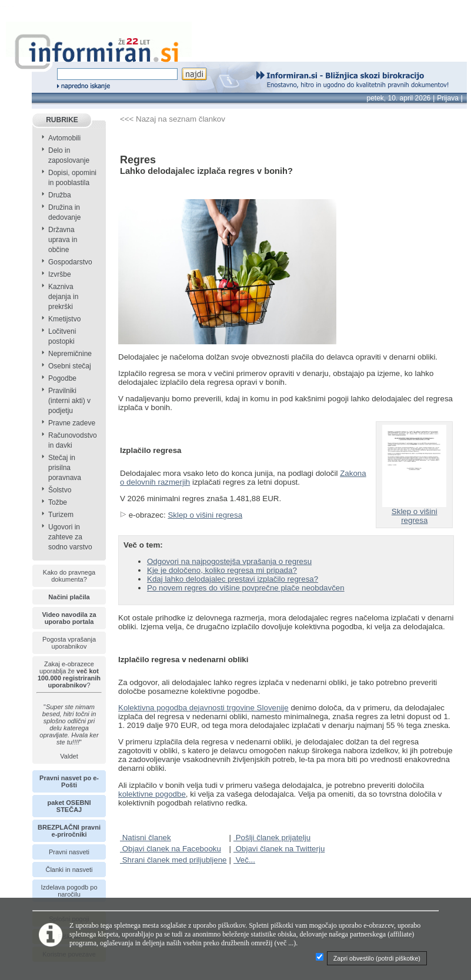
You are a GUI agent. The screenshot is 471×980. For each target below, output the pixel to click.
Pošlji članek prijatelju (272, 838)
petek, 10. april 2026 (399, 98)
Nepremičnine (70, 354)
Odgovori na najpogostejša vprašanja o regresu (229, 561)
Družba (60, 195)
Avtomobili (64, 138)
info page (16, 7)
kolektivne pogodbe (152, 794)
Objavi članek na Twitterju (279, 849)
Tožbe (58, 502)
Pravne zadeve (72, 423)
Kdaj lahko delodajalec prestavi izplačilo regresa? (233, 579)
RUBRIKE (62, 120)
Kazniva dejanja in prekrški (63, 297)
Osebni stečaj (70, 366)
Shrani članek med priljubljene (173, 860)
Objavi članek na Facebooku (171, 849)
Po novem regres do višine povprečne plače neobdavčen (246, 588)
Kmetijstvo (64, 319)
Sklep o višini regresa (205, 515)
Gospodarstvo (70, 262)
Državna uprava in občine (63, 240)
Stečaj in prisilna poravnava (65, 468)
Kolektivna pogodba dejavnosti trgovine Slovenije (203, 708)
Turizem (61, 515)
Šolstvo (60, 490)
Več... (244, 860)
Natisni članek (146, 838)
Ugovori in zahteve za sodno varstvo (70, 537)
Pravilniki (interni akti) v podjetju (69, 401)
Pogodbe (62, 378)
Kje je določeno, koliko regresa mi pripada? (222, 570)
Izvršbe (60, 274)
